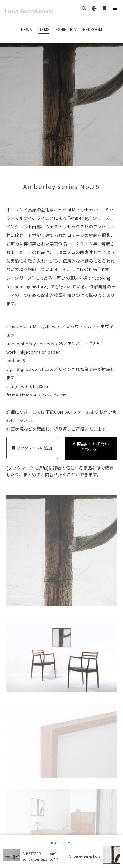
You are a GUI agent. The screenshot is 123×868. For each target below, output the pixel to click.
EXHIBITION (66, 29)
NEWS (26, 29)
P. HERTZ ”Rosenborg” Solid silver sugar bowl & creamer (40, 859)
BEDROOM (92, 29)
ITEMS (44, 29)
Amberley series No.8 (85, 856)
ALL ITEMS (61, 843)
